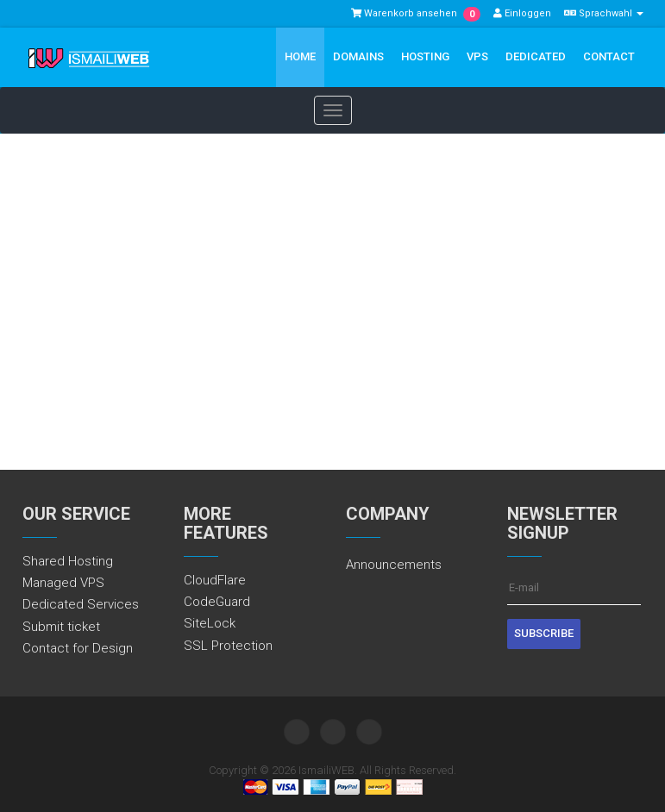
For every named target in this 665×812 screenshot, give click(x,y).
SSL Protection (228, 646)
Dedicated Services (81, 604)
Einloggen (522, 13)
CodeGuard (217, 602)
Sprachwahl (604, 13)
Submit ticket (61, 627)
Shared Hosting (68, 561)
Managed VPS (63, 583)
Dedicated (536, 56)
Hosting (425, 56)
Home (300, 56)
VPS (477, 56)
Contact (609, 56)
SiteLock (210, 623)
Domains (358, 56)
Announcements (394, 565)
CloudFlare (215, 580)
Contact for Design (78, 648)
